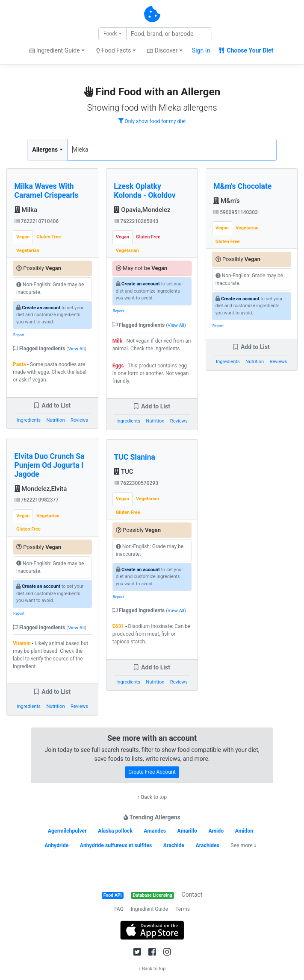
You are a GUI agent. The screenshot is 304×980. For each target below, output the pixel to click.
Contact (192, 895)
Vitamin (22, 643)
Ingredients (29, 420)
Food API (113, 895)
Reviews (79, 420)
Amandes (155, 831)
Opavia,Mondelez (142, 210)
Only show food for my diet (152, 121)
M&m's (227, 201)
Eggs (118, 366)
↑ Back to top (152, 797)
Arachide (174, 845)
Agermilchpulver (67, 831)
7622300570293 (136, 483)
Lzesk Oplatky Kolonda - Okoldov (145, 191)
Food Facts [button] (114, 50)
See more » (243, 845)
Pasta (19, 364)
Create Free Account (152, 772)
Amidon (244, 831)
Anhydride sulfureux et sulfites (116, 845)
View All (76, 349)
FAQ (119, 909)
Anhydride (56, 845)
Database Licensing (153, 895)
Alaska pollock (115, 831)
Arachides (207, 845)
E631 (118, 626)
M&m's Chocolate (242, 186)
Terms (183, 909)
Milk (117, 341)
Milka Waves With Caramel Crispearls (47, 191)
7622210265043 (136, 221)
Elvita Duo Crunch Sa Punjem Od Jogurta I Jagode (50, 465)
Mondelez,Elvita (41, 489)
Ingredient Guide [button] (55, 50)
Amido (216, 831)
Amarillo (187, 831)
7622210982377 (37, 500)
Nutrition (55, 420)
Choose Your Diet (246, 50)
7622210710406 (37, 221)
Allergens (45, 150)
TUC (123, 472)
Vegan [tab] (23, 237)
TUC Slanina (134, 457)
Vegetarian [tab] (28, 251)
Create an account (41, 308)
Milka (26, 210)
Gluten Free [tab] (49, 237)
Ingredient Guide (149, 909)
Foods (111, 34)
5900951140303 (236, 212)
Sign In (201, 50)
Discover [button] (162, 50)
